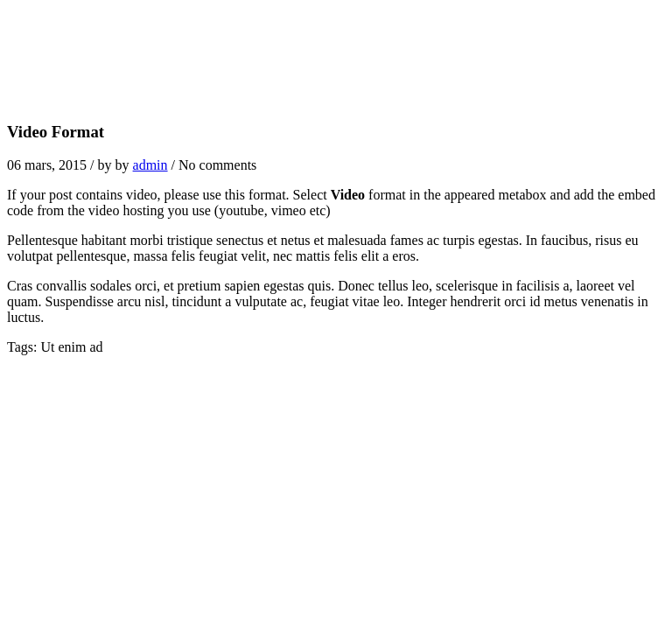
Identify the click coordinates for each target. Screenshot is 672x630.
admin (150, 165)
